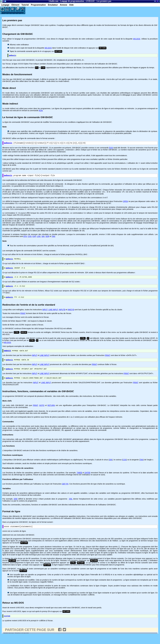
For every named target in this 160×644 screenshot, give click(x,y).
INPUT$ (62, 314)
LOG (39, 239)
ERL (71, 505)
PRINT (23, 317)
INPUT (45, 314)
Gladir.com (54, 1)
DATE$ (87, 479)
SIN (43, 239)
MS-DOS (7, 347)
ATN (25, 239)
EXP (34, 239)
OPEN (125, 203)
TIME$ (79, 479)
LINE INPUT (53, 314)
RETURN (51, 412)
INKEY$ (71, 314)
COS (30, 239)
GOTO (42, 412)
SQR (47, 239)
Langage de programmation (72, 1)
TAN (53, 239)
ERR (16, 505)
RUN (41, 112)
